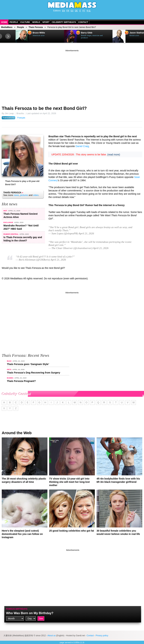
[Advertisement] (72, 76)
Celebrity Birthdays (64, 22)
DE (76, 11)
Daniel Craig (82, 146)
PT (84, 11)
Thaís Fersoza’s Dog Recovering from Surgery (34, 373)
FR (68, 11)
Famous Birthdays (17, 609)
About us (51, 636)
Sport (46, 22)
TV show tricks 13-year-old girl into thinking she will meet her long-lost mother (69, 482)
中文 (89, 11)
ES (72, 11)
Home (4, 22)
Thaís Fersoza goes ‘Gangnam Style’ (28, 364)
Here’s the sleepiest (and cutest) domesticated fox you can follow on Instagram (22, 534)
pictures (24, 195)
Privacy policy (102, 636)
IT (80, 11)
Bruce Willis (39, 33)
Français (21, 118)
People (14, 22)
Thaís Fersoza (36, 27)
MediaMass (7, 27)
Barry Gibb (87, 33)
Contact (83, 22)
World (36, 22)
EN (64, 11)
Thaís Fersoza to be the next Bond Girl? (44, 108)
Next (8, 36)
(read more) (114, 154)
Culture (25, 22)
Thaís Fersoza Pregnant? (21, 381)
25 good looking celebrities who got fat (72, 531)
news (16, 195)
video (36, 195)
